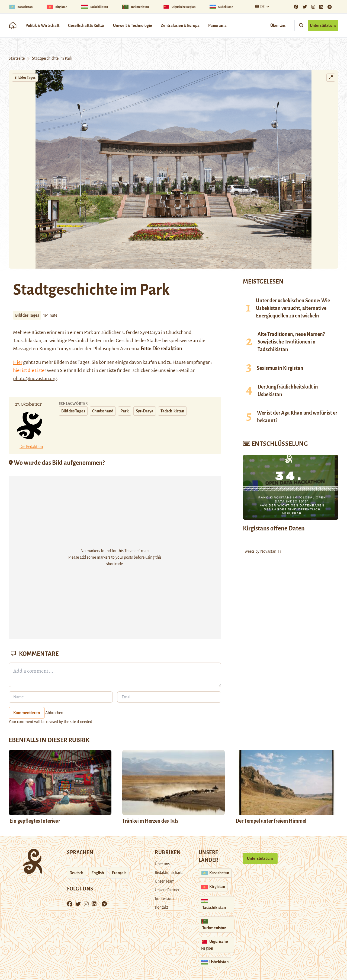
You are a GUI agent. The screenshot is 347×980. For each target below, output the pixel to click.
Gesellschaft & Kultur (86, 26)
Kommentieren (27, 713)
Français (119, 873)
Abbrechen (54, 713)
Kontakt (161, 907)
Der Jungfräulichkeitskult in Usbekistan (288, 391)
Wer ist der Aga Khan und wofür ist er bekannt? (297, 417)
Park (125, 411)
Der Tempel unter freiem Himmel (271, 821)
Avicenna (130, 349)
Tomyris (65, 349)
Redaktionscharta (169, 873)
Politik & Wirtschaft (42, 26)
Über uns (278, 26)
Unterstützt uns (323, 26)
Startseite (17, 58)
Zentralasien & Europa (180, 26)
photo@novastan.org (35, 378)
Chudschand (179, 332)
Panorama (217, 26)
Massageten (25, 349)
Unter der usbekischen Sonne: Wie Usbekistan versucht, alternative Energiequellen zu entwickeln (293, 308)
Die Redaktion (31, 447)
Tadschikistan (172, 411)
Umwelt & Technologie (133, 26)
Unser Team (165, 881)
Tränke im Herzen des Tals (150, 821)
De (259, 7)
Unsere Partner (167, 890)
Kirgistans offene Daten (274, 529)
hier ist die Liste (29, 370)
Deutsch (76, 873)
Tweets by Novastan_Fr (262, 551)
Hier (18, 362)
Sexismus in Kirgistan (280, 368)
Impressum (164, 899)
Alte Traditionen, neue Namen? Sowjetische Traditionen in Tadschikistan (291, 342)
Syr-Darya (145, 411)
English (98, 873)
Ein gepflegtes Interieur (34, 821)
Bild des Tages (25, 78)
